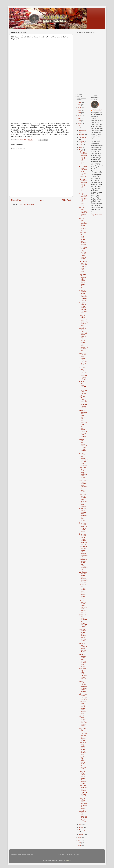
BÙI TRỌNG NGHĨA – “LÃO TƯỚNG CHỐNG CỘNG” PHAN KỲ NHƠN (83, 253)
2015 (79, 843)
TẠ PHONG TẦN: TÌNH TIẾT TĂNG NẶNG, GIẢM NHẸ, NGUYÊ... (83, 416)
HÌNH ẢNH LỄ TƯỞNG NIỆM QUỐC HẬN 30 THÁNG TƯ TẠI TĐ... (82, 281)
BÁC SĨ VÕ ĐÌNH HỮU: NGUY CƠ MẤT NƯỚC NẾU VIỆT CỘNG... (83, 621)
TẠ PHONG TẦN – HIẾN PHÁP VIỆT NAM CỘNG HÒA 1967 (83, 674)
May (81, 150)
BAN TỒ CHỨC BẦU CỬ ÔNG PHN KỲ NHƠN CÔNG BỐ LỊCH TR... (83, 686)
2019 (79, 121)
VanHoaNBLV (97, 110)
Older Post (66, 200)
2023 (79, 110)
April (81, 824)
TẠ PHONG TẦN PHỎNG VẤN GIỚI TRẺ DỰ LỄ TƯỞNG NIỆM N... (83, 735)
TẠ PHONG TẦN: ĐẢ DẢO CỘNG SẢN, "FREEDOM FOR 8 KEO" (83, 359)
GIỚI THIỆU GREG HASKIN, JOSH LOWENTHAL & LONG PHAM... (83, 486)
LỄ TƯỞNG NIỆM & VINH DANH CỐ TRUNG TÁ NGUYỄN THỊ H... (83, 320)
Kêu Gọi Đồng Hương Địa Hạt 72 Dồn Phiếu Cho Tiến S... (83, 212)
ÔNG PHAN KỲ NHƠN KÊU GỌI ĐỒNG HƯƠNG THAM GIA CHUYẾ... (83, 539)
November (83, 130)
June (81, 147)
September (83, 137)
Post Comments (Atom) (27, 204)
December (83, 126)
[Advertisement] (82, 78)
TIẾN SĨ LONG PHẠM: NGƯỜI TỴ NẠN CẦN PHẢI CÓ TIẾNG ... (83, 721)
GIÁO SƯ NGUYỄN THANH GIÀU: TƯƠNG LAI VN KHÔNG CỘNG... (83, 635)
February (82, 830)
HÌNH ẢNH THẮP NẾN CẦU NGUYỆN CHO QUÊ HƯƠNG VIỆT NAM (83, 791)
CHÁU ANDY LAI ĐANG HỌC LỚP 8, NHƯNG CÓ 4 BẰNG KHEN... (83, 266)
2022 (79, 113)
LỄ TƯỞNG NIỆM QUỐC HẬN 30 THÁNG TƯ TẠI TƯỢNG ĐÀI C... (83, 708)
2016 (79, 840)
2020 (79, 118)
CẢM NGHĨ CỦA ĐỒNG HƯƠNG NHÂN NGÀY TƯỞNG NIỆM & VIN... (83, 591)
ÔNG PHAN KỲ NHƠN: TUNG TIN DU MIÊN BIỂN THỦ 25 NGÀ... (83, 527)
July (81, 144)
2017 (79, 838)
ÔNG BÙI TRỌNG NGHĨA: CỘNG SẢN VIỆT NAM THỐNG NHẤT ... (83, 606)
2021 (79, 116)
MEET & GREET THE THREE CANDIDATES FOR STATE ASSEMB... (83, 431)
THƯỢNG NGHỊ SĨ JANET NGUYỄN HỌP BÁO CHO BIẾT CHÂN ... (83, 295)
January (82, 834)
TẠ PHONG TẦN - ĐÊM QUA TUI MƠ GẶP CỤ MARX (83, 648)
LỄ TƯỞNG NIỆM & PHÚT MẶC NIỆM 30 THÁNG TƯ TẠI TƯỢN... (83, 804)
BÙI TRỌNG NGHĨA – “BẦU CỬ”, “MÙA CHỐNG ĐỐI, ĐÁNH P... (83, 171)
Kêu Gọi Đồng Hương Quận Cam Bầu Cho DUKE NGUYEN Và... (83, 224)
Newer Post (16, 200)
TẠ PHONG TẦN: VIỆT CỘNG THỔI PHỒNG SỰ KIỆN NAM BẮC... (83, 660)
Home (41, 200)
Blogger (68, 860)
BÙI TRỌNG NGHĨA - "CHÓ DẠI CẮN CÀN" (83, 697)
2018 (79, 124)
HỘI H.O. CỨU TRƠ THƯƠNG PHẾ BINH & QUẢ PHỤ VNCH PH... (83, 158)
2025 (79, 105)
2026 (79, 102)
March (81, 827)
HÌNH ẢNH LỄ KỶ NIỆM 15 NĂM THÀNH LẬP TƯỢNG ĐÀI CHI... (83, 239)
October (82, 135)
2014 (79, 846)
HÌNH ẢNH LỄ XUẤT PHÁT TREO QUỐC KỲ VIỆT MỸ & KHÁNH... (83, 473)
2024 (79, 108)
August (82, 142)
